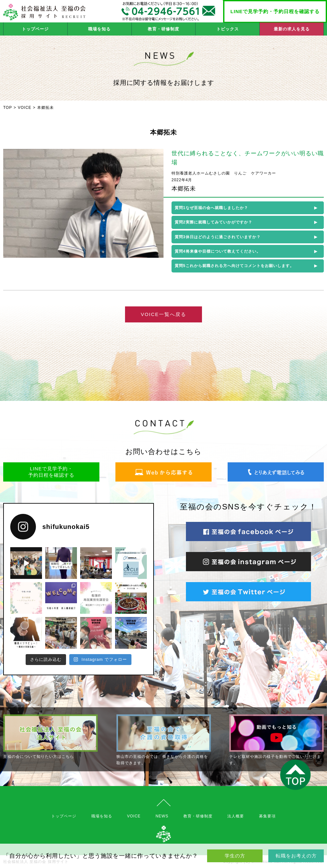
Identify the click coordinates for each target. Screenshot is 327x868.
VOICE (24, 108)
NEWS (162, 816)
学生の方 (235, 856)
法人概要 (236, 816)
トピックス (228, 29)
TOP (8, 108)
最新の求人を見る (292, 29)
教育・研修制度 (163, 29)
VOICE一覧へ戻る (163, 314)
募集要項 (267, 816)
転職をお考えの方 (296, 856)
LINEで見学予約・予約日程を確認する (275, 11)
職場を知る (99, 29)
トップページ (35, 29)
